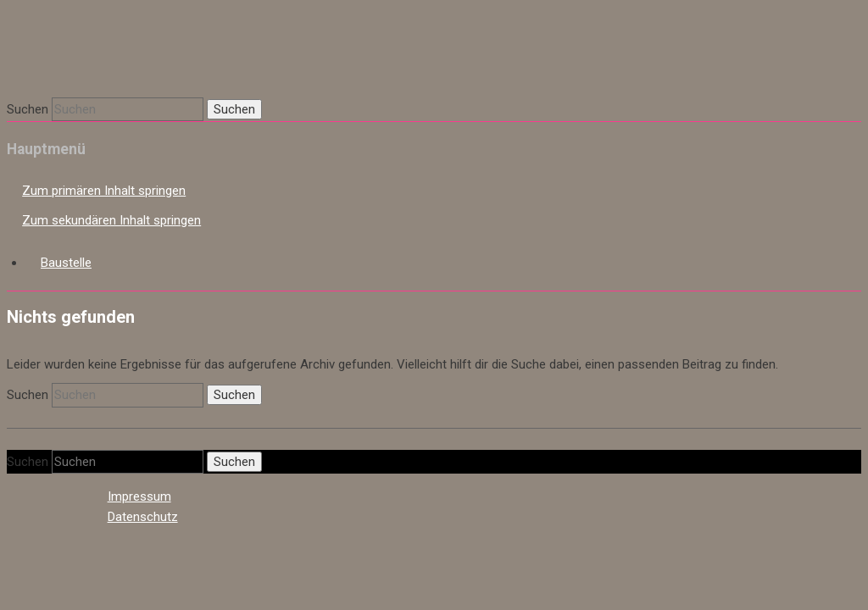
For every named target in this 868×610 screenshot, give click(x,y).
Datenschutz (143, 517)
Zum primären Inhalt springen (104, 191)
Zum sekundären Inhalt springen (111, 220)
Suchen (28, 109)
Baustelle (66, 263)
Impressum (139, 496)
